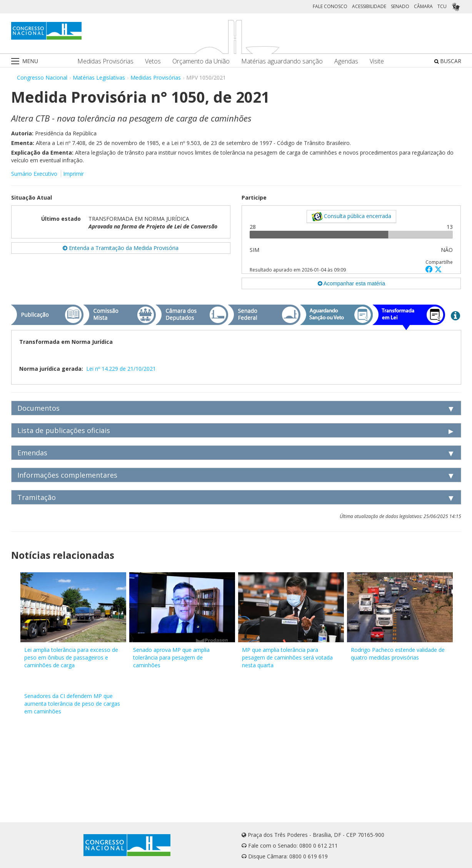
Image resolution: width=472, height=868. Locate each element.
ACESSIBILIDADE (369, 6)
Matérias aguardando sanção (282, 61)
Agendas (346, 61)
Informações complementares (67, 475)
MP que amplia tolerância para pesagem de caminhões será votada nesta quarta (287, 657)
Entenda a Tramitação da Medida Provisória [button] (121, 248)
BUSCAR (448, 61)
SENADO (400, 6)
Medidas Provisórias (105, 61)
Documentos (38, 408)
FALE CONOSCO (330, 6)
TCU (442, 6)
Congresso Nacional (42, 77)
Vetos (153, 61)
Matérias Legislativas (99, 77)
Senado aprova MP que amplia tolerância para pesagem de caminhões (171, 657)
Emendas (32, 453)
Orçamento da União (201, 61)
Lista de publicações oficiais (64, 430)
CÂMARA (423, 6)
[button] (430, 269)
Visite (377, 61)
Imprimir (73, 174)
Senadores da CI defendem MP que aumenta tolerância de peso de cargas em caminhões (72, 704)
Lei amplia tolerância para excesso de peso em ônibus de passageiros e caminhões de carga (71, 657)
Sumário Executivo (34, 174)
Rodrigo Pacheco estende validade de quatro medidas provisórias (398, 654)
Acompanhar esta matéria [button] (351, 283)
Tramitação (37, 497)
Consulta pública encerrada (351, 217)
